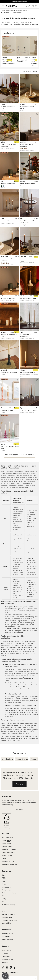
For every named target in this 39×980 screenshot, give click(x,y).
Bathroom (5, 896)
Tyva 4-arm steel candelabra (29, 410)
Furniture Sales (7, 940)
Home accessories (21, 11)
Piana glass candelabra (8, 410)
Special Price (7, 937)
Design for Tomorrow (10, 864)
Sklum (6, 841)
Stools (4, 881)
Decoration (10, 11)
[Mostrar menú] (3, 6)
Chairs (4, 875)
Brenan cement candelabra (9, 334)
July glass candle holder (8, 184)
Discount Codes (7, 934)
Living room (6, 887)
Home (3, 11)
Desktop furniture (8, 905)
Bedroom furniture (9, 893)
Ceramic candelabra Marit (28, 298)
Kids (3, 911)
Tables (4, 878)
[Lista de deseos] (36, 6)
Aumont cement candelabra (29, 259)
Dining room (6, 890)
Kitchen (5, 902)
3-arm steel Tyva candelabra (9, 221)
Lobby (4, 899)
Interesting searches (9, 920)
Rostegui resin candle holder (9, 372)
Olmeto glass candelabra (28, 372)
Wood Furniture (8, 917)
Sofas (4, 884)
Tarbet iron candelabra (8, 106)
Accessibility (6, 923)
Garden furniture (8, 914)
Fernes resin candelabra (28, 184)
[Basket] (33, 6)
